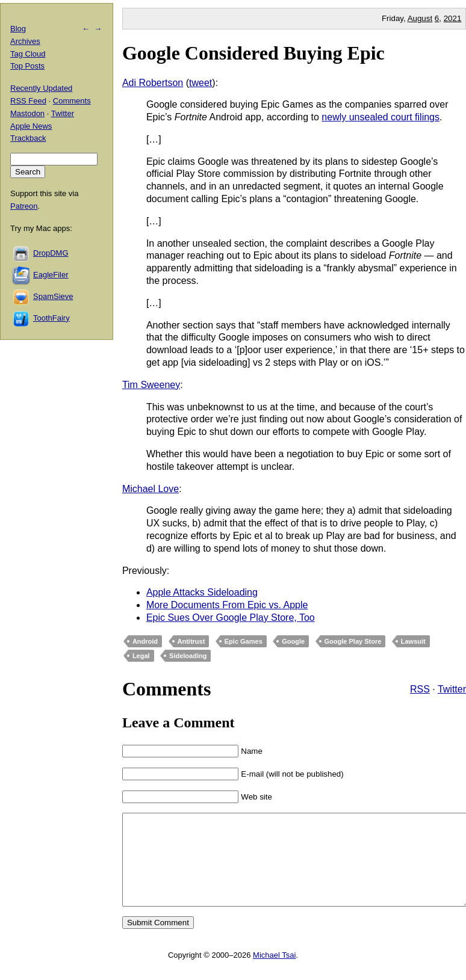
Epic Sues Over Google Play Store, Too (231, 618)
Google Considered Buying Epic (253, 53)
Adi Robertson (153, 83)
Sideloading (188, 656)
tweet (200, 83)
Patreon (24, 206)
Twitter (452, 689)
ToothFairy (51, 318)
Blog (18, 29)
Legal (141, 656)
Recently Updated (41, 88)
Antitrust (191, 641)
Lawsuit (413, 641)
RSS (420, 689)
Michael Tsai (274, 973)
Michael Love (151, 489)
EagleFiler (51, 275)
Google (293, 641)
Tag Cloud (28, 54)
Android (145, 641)
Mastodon (27, 113)
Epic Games (244, 641)
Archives (25, 41)
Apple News (31, 126)
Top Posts (27, 66)
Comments (72, 101)
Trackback (28, 138)
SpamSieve (53, 296)
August (420, 18)
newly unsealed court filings (381, 117)
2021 (453, 18)
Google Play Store (353, 641)
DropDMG (51, 253)
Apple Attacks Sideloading (202, 592)
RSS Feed (28, 101)
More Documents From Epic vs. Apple (227, 605)
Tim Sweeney (151, 385)
